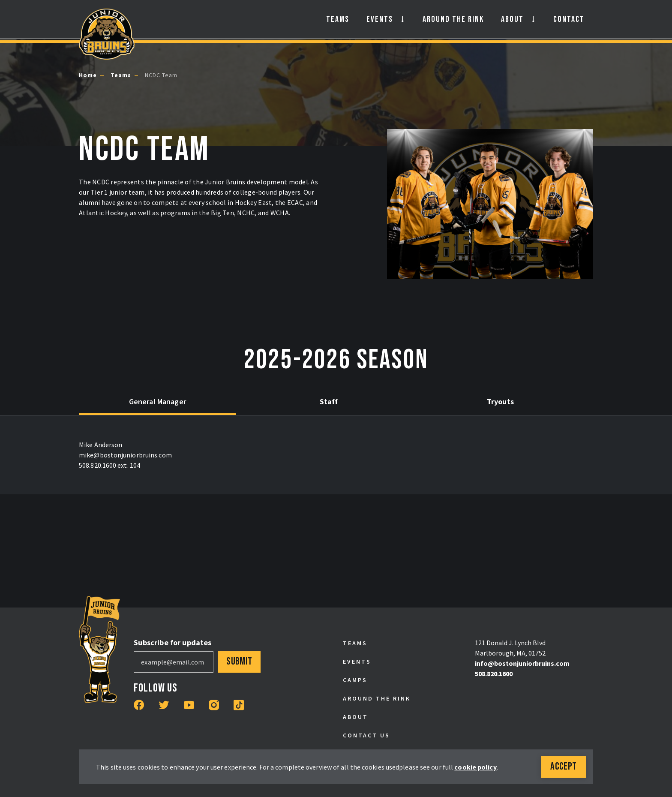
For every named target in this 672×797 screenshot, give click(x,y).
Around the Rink (453, 19)
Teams (338, 19)
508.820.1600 (494, 674)
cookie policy (475, 767)
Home (88, 75)
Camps (355, 680)
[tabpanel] (336, 455)
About (512, 19)
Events (380, 19)
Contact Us (366, 735)
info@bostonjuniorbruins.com (522, 663)
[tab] (143, 402)
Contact (569, 19)
